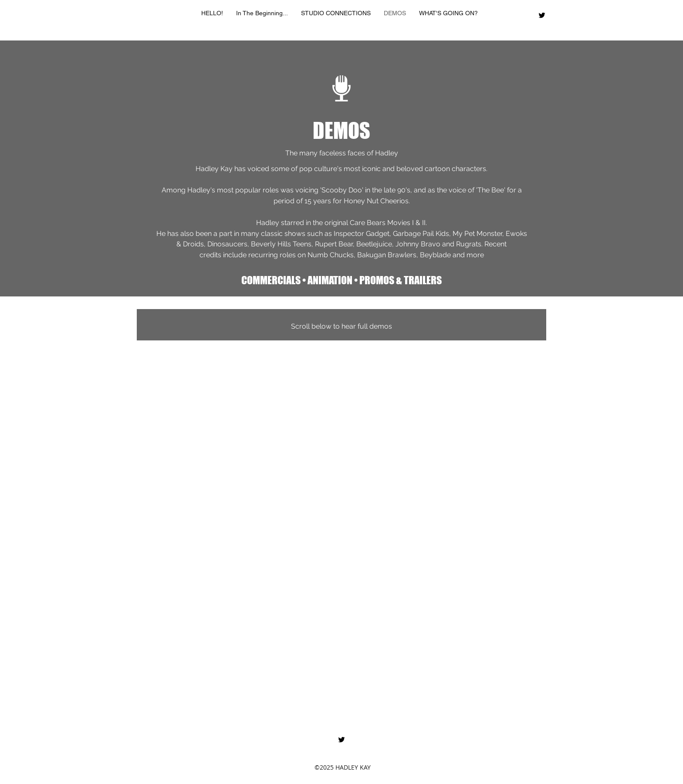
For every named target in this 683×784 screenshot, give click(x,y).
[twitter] (542, 15)
